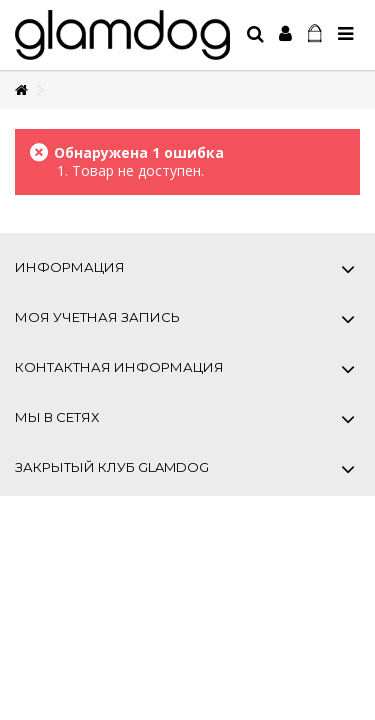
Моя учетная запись (97, 317)
